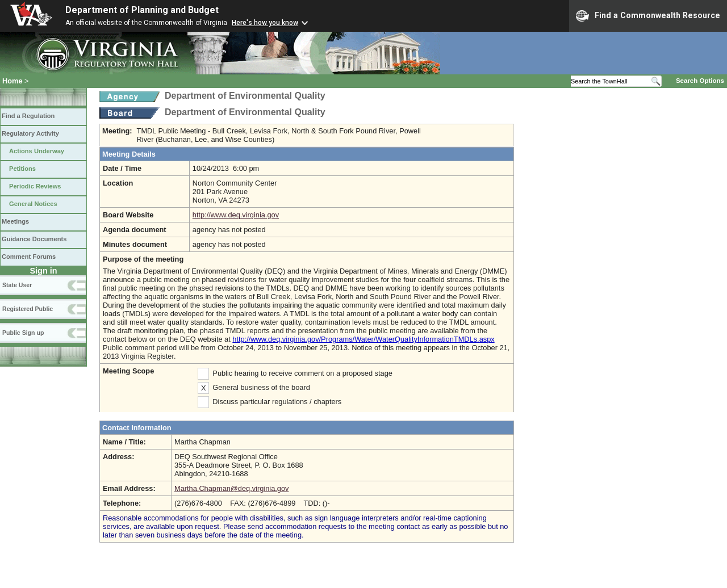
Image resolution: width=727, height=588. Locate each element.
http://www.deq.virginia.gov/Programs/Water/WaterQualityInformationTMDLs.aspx (363, 339)
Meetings (15, 221)
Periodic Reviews (35, 186)
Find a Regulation (28, 116)
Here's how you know (265, 23)
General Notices (33, 204)
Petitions (22, 169)
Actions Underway (37, 151)
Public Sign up (23, 333)
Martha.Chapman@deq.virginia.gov (232, 488)
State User (17, 285)
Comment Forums (29, 257)
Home (12, 81)
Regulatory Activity (30, 133)
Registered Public (28, 309)
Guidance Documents (34, 239)
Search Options (700, 81)
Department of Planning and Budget (142, 10)
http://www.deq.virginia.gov (236, 215)
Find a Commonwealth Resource (648, 16)
